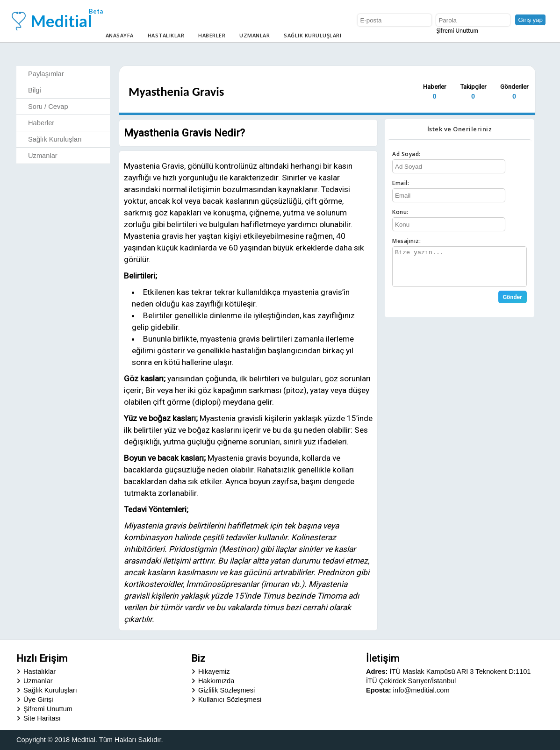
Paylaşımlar (46, 74)
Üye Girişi (38, 700)
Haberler (212, 35)
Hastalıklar (166, 35)
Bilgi (35, 90)
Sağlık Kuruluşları (312, 35)
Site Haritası (42, 718)
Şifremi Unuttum (457, 31)
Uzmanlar (255, 35)
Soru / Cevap (48, 107)
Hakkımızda (216, 681)
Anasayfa (120, 35)
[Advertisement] (459, 383)
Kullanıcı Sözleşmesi (230, 700)
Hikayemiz (214, 671)
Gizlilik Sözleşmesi (226, 690)
